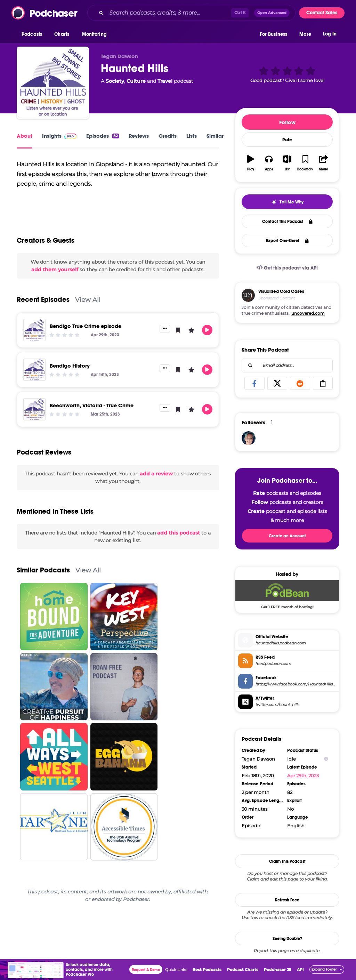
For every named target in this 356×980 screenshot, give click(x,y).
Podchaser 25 (278, 970)
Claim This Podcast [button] (287, 861)
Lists (192, 136)
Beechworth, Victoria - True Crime (92, 417)
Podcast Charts (243, 970)
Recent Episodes (43, 312)
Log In (330, 34)
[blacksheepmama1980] (249, 438)
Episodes (103, 136)
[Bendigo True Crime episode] (34, 342)
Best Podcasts (207, 970)
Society (115, 81)
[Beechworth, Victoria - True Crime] (34, 421)
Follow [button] (287, 122)
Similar (215, 136)
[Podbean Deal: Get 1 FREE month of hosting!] (287, 594)
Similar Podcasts (43, 583)
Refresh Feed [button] (287, 900)
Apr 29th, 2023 (303, 776)
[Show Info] (326, 759)
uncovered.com (308, 313)
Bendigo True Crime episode (86, 338)
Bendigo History (70, 378)
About (25, 136)
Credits (168, 136)
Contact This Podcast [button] (287, 222)
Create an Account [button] (287, 536)
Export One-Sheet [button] (287, 241)
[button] (34, 34)
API (300, 970)
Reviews (139, 136)
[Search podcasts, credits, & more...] (169, 13)
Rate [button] (287, 140)
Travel (165, 81)
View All (88, 312)
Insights (59, 136)
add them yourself (55, 282)
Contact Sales (322, 13)
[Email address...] (287, 366)
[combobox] (191, 13)
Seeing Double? (287, 939)
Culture (136, 81)
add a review (156, 486)
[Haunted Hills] (53, 83)
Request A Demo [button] (146, 970)
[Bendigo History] (34, 382)
